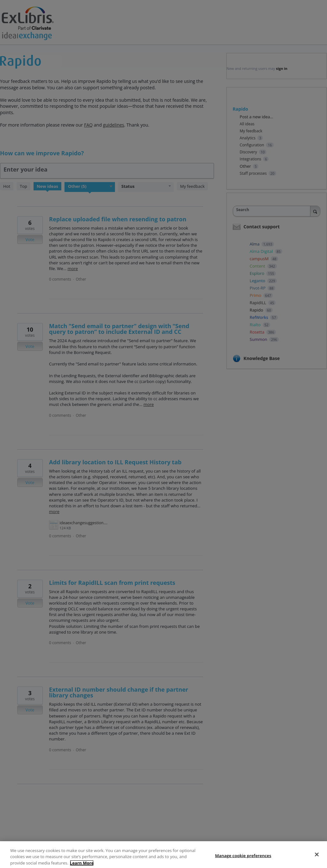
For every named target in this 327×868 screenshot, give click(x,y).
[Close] (317, 861)
